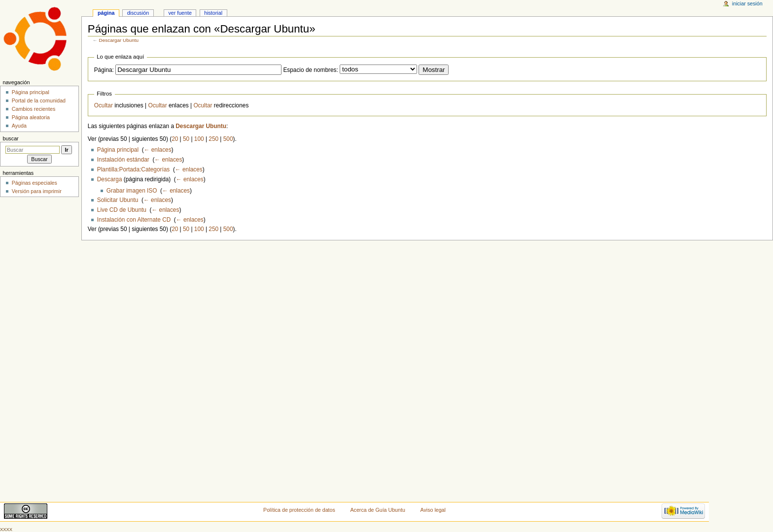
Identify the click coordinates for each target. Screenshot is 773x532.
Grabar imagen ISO (132, 191)
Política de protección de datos (299, 510)
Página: (104, 70)
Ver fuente (180, 13)
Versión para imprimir (37, 191)
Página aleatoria (31, 117)
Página (106, 13)
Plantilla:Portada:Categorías (133, 169)
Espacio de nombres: (310, 70)
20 (175, 139)
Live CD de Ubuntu (122, 210)
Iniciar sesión (747, 3)
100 (199, 139)
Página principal (118, 150)
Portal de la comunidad (39, 100)
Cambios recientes (34, 109)
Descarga (110, 179)
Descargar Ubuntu (119, 40)
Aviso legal (433, 510)
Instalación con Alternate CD (134, 220)
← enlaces (158, 150)
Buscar (10, 138)
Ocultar (104, 105)
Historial (213, 13)
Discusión (138, 13)
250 (213, 139)
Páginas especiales (35, 183)
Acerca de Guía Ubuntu (378, 510)
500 (228, 139)
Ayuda (19, 126)
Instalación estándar (123, 160)
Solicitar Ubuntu (118, 200)
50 (186, 139)
